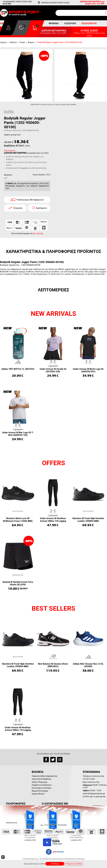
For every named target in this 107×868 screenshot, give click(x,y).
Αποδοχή (55, 864)
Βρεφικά (54, 23)
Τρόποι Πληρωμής (40, 782)
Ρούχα (22, 42)
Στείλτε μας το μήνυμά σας (94, 796)
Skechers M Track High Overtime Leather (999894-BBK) (88, 520)
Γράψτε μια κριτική (12, 135)
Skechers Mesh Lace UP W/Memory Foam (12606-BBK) (18, 520)
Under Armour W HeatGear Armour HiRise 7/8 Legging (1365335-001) (53, 520)
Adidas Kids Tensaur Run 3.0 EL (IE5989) (88, 665)
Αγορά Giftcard (38, 794)
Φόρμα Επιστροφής (40, 791)
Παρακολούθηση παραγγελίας (45, 776)
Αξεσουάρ (70, 23)
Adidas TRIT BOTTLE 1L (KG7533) (18, 369)
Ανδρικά (13, 42)
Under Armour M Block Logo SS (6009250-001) (88, 370)
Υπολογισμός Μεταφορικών (30, 200)
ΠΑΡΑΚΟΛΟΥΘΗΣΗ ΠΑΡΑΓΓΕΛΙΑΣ (55, 3)
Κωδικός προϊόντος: (13, 130)
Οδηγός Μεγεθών (41, 175)
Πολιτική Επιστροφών (21, 233)
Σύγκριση (18, 208)
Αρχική (3, 42)
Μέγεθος (8, 175)
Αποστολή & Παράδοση (41, 779)
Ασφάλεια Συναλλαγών (42, 785)
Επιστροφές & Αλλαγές (42, 788)
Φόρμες (31, 42)
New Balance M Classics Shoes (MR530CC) (53, 665)
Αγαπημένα (41, 208)
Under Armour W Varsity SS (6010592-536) (53, 370)
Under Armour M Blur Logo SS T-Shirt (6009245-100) (18, 434)
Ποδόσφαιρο (89, 23)
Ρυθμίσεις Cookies (74, 864)
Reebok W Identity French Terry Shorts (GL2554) (18, 583)
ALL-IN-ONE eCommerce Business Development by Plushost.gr (62, 859)
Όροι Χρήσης (38, 233)
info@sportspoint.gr (96, 794)
